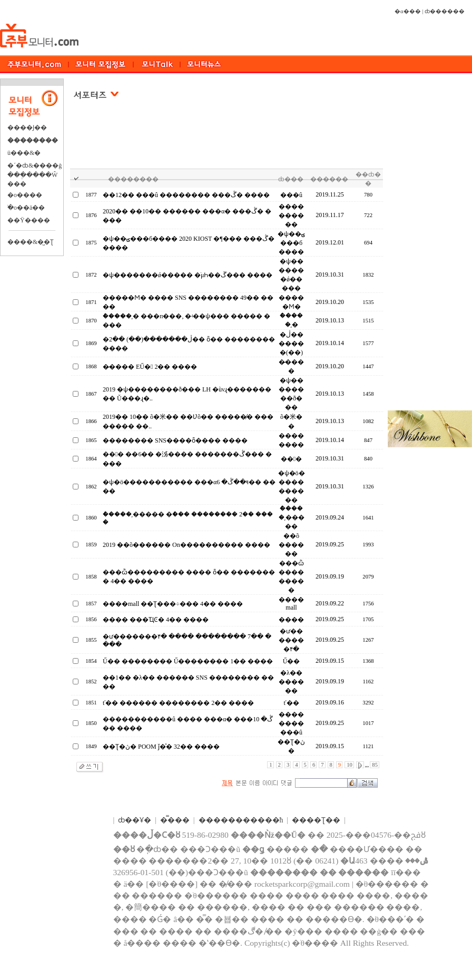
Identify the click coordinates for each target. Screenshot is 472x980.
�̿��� (175, 820)
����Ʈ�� (316, 820)
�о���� (25, 195)
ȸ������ (445, 11)
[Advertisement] (227, 142)
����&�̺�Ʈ (31, 242)
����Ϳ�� (27, 128)
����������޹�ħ (241, 820)
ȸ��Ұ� (135, 820)
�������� (33, 140)
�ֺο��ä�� (26, 208)
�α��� (408, 11)
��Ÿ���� (29, 220)
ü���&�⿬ (24, 153)
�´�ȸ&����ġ (35, 165)
